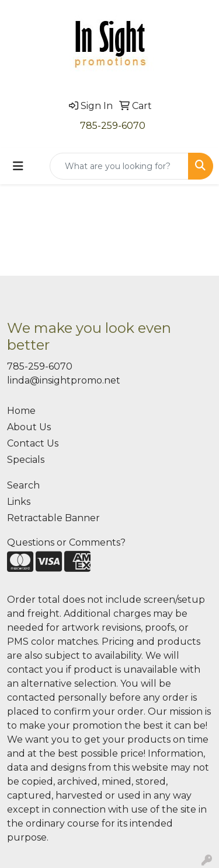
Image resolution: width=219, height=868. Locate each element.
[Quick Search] (119, 166)
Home (21, 411)
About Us (29, 427)
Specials (26, 460)
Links (19, 502)
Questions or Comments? (66, 542)
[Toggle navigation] (18, 166)
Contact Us (33, 443)
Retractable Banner (53, 518)
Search (23, 485)
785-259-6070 (113, 126)
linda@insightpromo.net (64, 380)
